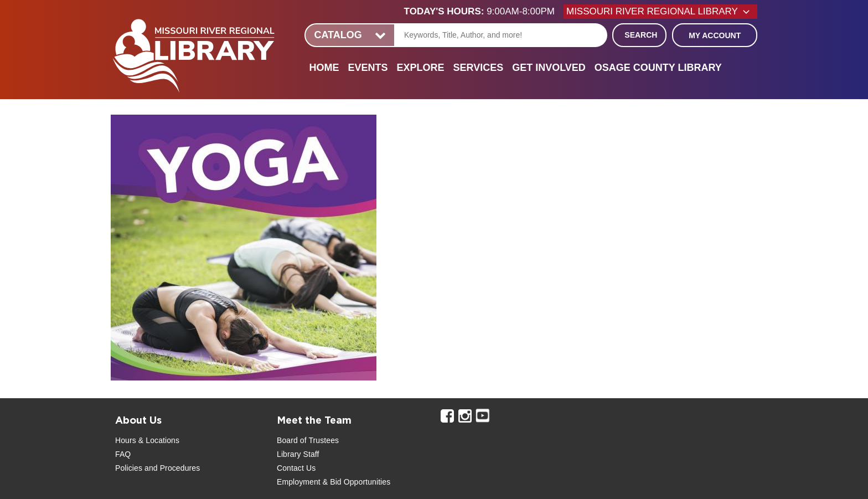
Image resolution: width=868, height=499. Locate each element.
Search (641, 35)
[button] (484, 12)
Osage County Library (658, 68)
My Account (715, 35)
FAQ (123, 454)
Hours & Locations (147, 440)
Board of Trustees (308, 440)
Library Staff (298, 454)
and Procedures (171, 468)
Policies (129, 468)
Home (324, 68)
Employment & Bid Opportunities (334, 482)
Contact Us (296, 468)
